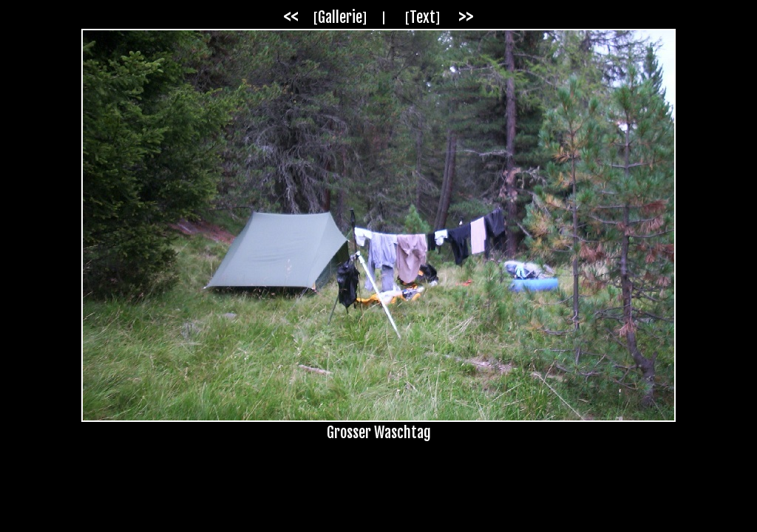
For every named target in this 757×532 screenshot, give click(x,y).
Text (422, 17)
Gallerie (340, 17)
